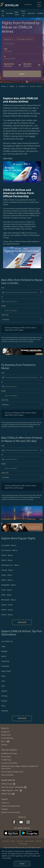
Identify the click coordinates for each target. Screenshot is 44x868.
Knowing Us (5, 732)
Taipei (3, 646)
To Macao (22, 86)
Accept (22, 864)
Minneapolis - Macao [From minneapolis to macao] (9, 600)
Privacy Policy (6, 858)
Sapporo (4, 691)
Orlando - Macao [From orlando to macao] (7, 570)
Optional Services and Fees (11, 812)
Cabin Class (5, 315)
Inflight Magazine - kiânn (12, 790)
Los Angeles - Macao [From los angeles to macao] (9, 545)
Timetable (9, 13)
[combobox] (22, 292)
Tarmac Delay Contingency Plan (12, 772)
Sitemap (4, 745)
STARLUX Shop (8, 794)
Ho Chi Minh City (7, 641)
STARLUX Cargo (8, 784)
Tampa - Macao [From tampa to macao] (7, 575)
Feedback (5, 809)
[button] (25, 39)
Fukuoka (4, 701)
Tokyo (3, 676)
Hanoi (3, 706)
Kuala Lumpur (6, 671)
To (5, 56)
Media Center (6, 735)
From (6, 49)
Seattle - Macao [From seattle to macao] (7, 560)
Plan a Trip (3, 13)
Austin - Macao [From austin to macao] (7, 590)
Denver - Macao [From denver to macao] (7, 555)
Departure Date (9, 64)
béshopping (28, 4)
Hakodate (5, 711)
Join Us (5, 741)
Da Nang (4, 696)
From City (39, 841)
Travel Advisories (7, 738)
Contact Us (5, 803)
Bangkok (4, 651)
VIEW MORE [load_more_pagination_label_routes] (22, 622)
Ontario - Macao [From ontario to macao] (7, 615)
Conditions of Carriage (9, 753)
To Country (6, 841)
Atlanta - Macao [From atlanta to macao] (7, 580)
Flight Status (17, 13)
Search (22, 74)
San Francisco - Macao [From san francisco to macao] (9, 550)
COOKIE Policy (6, 760)
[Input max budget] (22, 310)
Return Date (27, 64)
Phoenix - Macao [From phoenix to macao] (7, 610)
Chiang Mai (5, 666)
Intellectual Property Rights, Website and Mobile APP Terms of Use (20, 767)
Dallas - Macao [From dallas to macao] (7, 595)
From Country (23, 844)
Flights (12, 86)
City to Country (29, 841)
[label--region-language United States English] (39, 4)
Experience (31, 13)
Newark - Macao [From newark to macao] (7, 605)
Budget (4, 306)
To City (13, 841)
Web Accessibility (7, 775)
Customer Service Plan (9, 763)
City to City (20, 841)
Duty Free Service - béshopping (14, 787)
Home (3, 86)
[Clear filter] (41, 292)
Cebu (3, 681)
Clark (3, 686)
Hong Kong (5, 661)
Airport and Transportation (11, 806)
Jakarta (4, 656)
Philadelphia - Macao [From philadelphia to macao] (9, 585)
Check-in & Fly (23, 13)
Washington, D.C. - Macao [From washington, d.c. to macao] (10, 565)
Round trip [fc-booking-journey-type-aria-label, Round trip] (8, 39)
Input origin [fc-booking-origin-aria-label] (8, 51)
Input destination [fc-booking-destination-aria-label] (10, 59)
